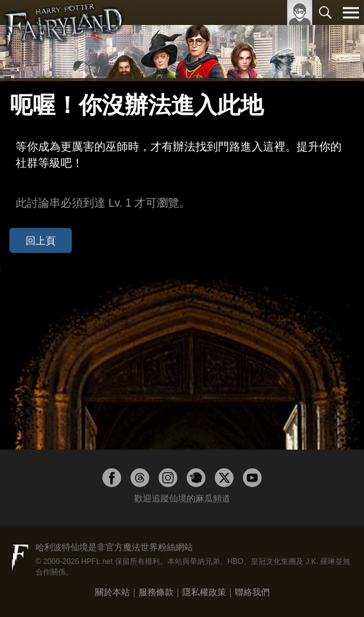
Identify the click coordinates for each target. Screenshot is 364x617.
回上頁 (41, 240)
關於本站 (112, 592)
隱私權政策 (204, 592)
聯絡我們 (252, 592)
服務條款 (156, 592)
